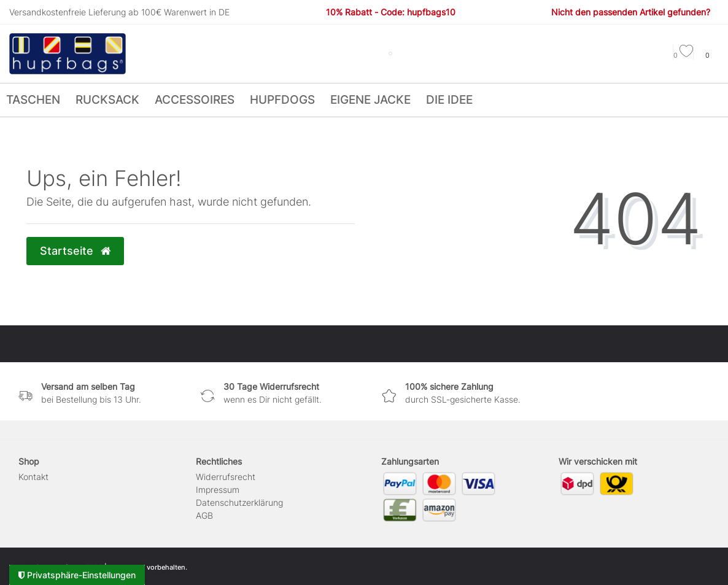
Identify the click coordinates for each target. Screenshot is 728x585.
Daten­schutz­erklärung (239, 502)
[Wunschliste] (683, 55)
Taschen (33, 100)
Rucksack (107, 100)
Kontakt (33, 477)
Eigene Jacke (370, 100)
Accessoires (195, 100)
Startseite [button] (75, 251)
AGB (204, 515)
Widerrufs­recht (226, 477)
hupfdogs (282, 100)
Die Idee (449, 100)
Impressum (218, 490)
